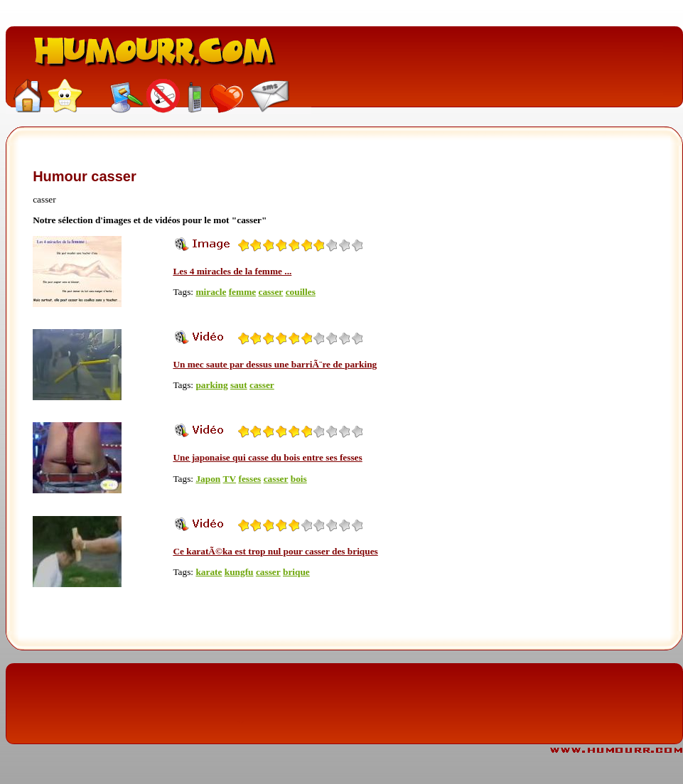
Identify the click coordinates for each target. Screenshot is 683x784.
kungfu (239, 572)
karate (209, 572)
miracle (211, 292)
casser (271, 292)
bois (299, 479)
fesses (249, 479)
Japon (208, 479)
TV (230, 479)
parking (211, 385)
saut (239, 385)
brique (296, 572)
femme (242, 292)
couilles (301, 292)
